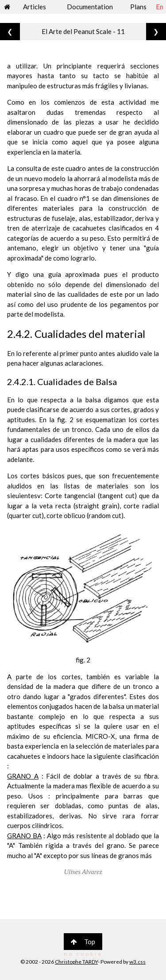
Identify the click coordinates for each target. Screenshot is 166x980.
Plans (138, 7)
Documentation (90, 7)
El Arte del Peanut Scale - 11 (83, 31)
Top (83, 942)
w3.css (137, 962)
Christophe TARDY (76, 962)
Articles (35, 7)
